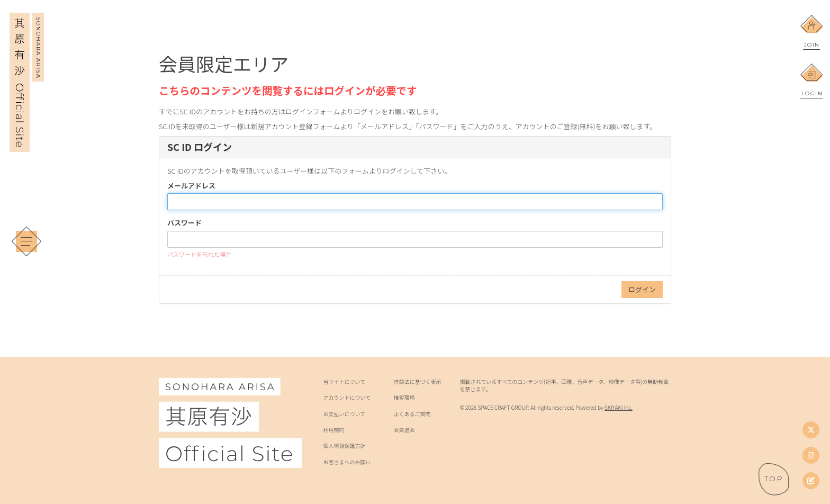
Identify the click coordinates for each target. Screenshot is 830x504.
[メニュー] (26, 241)
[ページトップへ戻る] (774, 479)
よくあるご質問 (412, 414)
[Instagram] (811, 455)
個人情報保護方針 (344, 446)
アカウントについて (347, 398)
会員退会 (404, 430)
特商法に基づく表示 (418, 382)
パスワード (184, 223)
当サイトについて (344, 382)
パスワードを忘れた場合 (199, 254)
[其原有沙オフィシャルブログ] (811, 481)
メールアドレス (191, 186)
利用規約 (333, 430)
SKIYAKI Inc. (619, 407)
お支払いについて (344, 414)
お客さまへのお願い (347, 462)
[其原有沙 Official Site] (27, 145)
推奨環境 (404, 398)
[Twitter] (811, 430)
